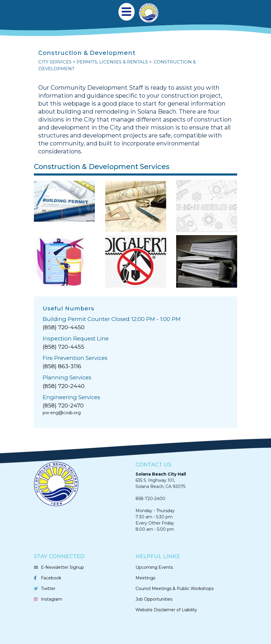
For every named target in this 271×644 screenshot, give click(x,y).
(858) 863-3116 (62, 366)
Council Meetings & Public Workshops (175, 589)
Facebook (51, 578)
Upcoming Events (154, 567)
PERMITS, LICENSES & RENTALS (112, 62)
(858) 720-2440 (64, 386)
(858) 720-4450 (64, 327)
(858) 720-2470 (63, 405)
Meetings (145, 578)
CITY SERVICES (55, 62)
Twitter (48, 589)
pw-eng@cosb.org (62, 413)
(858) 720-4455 (63, 347)
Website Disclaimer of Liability (166, 610)
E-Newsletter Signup (62, 567)
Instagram (52, 599)
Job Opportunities (154, 599)
